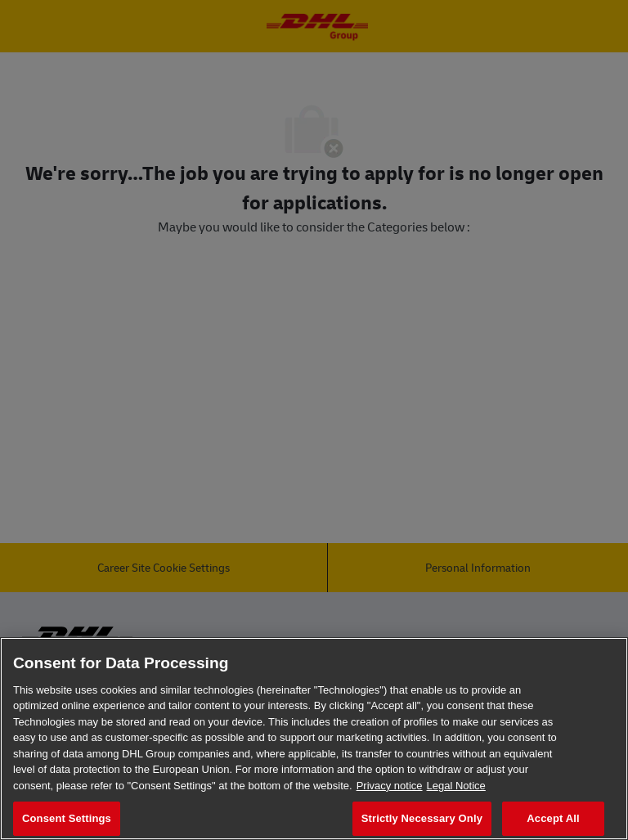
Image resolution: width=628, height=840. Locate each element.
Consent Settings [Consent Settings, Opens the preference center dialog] (67, 818)
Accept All (553, 818)
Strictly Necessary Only (422, 818)
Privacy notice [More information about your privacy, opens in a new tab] (390, 786)
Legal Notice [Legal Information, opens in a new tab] (456, 786)
